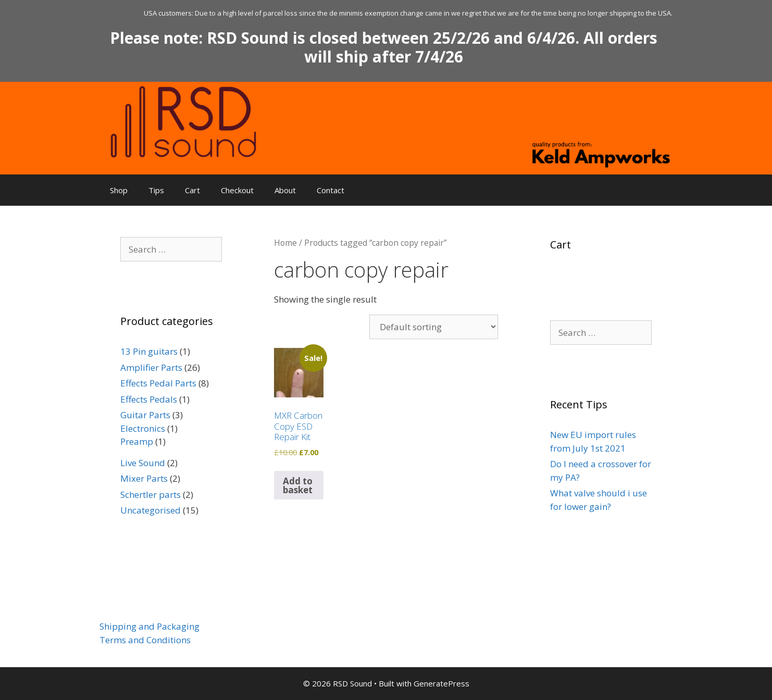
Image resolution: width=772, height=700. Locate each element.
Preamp (137, 441)
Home (285, 243)
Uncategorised (151, 510)
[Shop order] (434, 327)
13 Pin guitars (149, 351)
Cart (192, 190)
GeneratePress (441, 683)
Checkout (237, 190)
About (285, 190)
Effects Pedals (149, 399)
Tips (156, 190)
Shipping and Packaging (150, 626)
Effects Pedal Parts (158, 383)
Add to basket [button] (298, 485)
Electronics (143, 428)
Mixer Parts (144, 478)
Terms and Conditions (145, 640)
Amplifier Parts (151, 367)
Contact (331, 190)
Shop (119, 190)
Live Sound (143, 463)
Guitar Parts (145, 415)
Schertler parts (151, 495)
